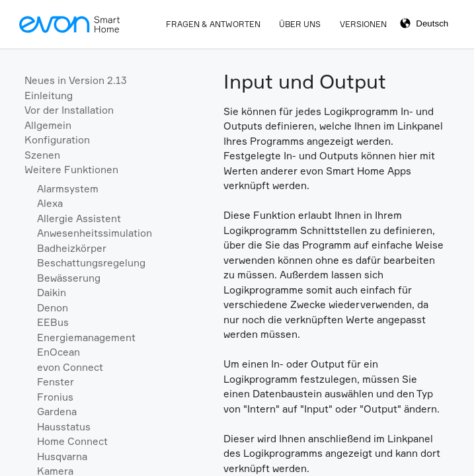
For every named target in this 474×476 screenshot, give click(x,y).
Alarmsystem (68, 189)
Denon (53, 308)
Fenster (56, 382)
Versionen (363, 24)
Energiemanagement (86, 337)
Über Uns (300, 24)
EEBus (53, 322)
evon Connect (70, 367)
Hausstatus (64, 427)
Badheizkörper (72, 248)
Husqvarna (62, 456)
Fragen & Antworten (213, 24)
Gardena (57, 412)
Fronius (55, 397)
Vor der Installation (69, 110)
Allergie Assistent (79, 218)
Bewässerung (69, 278)
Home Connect (72, 441)
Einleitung (49, 96)
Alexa (50, 203)
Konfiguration (57, 140)
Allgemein (48, 125)
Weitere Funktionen (71, 170)
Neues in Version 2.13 (76, 80)
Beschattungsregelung (91, 263)
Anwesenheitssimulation (95, 233)
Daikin (52, 293)
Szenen (42, 155)
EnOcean (59, 352)
